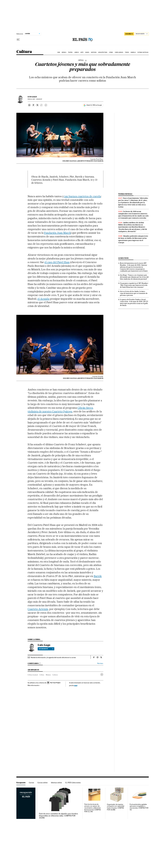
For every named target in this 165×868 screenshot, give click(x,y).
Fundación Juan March (57, 233)
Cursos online (43, 783)
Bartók (98, 576)
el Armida (43, 299)
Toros (127, 52)
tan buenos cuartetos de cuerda (82, 196)
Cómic (111, 52)
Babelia (133, 52)
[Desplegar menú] (18, 40)
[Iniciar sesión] (142, 34)
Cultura (24, 52)
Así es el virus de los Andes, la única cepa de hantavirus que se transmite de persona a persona (134, 293)
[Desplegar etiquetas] (102, 674)
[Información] (86, 60)
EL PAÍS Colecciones (73, 783)
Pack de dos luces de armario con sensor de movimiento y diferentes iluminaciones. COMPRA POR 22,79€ (93, 808)
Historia (94, 52)
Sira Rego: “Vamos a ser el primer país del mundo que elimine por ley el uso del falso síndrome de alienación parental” (134, 277)
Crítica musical (33, 675)
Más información (34, 685)
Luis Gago (32, 97)
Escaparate (21, 783)
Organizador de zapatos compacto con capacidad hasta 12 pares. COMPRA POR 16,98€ (116, 807)
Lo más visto (123, 258)
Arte (82, 52)
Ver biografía (46, 649)
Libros (77, 52)
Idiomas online (56, 783)
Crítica (42, 675)
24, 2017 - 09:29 (35, 99)
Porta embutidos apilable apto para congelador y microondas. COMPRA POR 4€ (139, 807)
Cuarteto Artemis (38, 609)
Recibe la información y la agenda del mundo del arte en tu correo (53, 657)
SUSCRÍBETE (129, 34)
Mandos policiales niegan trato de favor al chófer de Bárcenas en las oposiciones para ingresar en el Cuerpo (133, 239)
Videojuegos (119, 52)
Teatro (70, 52)
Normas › (100, 663)
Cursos (31, 783)
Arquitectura (103, 52)
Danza (87, 52)
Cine (59, 52)
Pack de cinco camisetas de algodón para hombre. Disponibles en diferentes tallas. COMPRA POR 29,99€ (59, 816)
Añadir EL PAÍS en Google (94, 105)
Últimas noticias (143, 52)
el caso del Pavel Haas (57, 262)
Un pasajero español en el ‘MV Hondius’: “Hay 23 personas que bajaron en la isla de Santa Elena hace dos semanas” (134, 285)
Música (64, 52)
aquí (76, 685)
